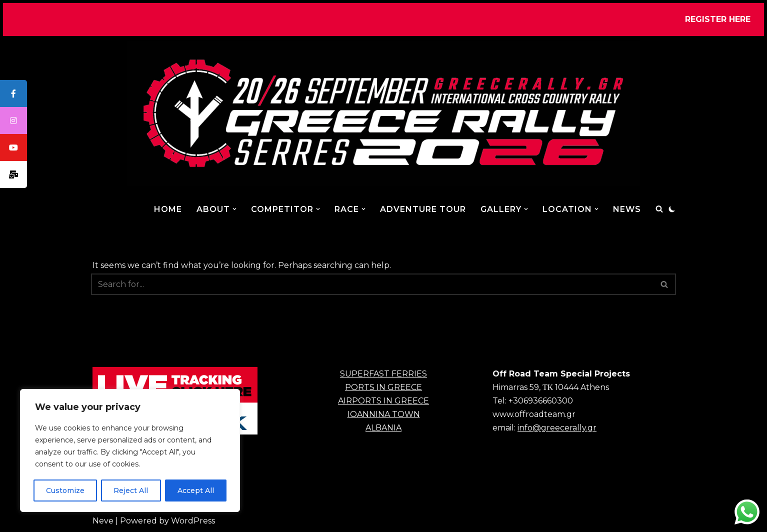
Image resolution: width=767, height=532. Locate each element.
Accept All (196, 490)
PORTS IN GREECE (383, 387)
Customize (65, 490)
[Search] (659, 209)
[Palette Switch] (672, 209)
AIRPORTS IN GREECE (383, 401)
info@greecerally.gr (557, 428)
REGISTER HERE (718, 19)
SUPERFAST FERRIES (383, 374)
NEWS (627, 209)
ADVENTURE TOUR (423, 209)
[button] (234, 209)
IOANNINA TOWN (384, 414)
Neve (103, 521)
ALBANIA (383, 428)
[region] (130, 450)
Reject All (131, 490)
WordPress (193, 521)
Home (168, 209)
